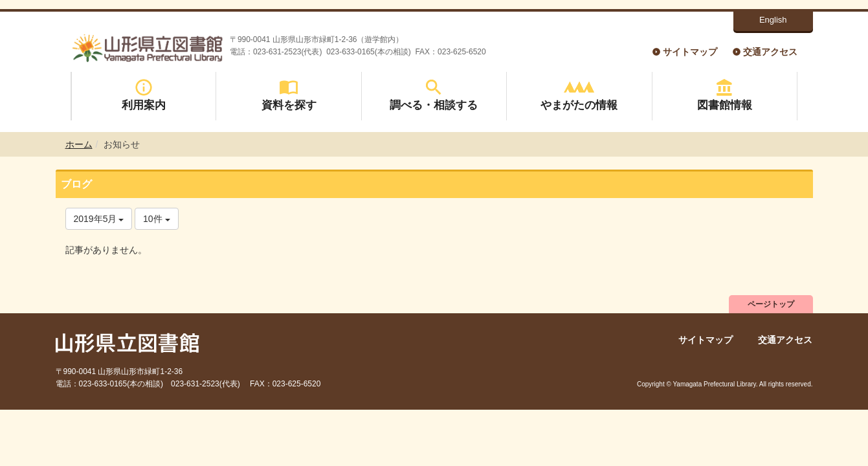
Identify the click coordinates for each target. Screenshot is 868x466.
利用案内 (144, 95)
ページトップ (771, 304)
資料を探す (289, 95)
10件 (156, 219)
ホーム (79, 144)
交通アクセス (770, 52)
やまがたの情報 (579, 95)
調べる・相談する (434, 95)
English (773, 20)
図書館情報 (725, 95)
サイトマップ (690, 52)
